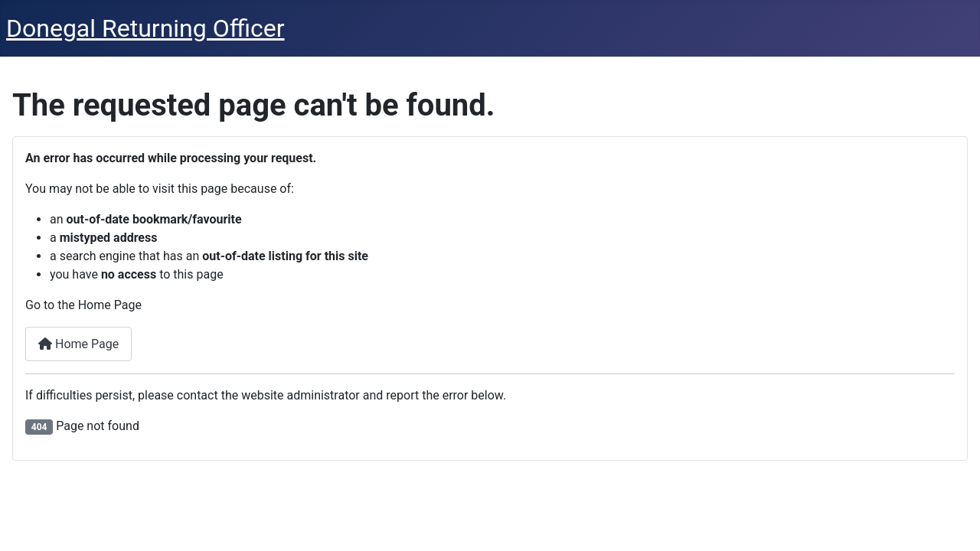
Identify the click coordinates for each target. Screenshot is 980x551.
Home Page (78, 344)
